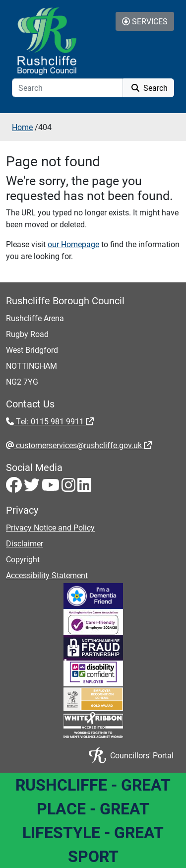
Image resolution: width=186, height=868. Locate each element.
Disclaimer (25, 543)
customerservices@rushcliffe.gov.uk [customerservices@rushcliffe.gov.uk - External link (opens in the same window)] (83, 445)
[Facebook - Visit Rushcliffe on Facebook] (15, 488)
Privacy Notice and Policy (50, 527)
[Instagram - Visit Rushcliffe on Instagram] (69, 488)
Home (22, 127)
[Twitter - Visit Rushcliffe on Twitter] (33, 488)
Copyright (23, 559)
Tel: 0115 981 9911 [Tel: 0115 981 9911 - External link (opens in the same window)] (54, 421)
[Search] (67, 88)
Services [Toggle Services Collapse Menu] (145, 21)
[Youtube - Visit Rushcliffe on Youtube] (52, 488)
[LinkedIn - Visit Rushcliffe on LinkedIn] (84, 488)
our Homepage (73, 244)
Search (149, 88)
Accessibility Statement (47, 575)
